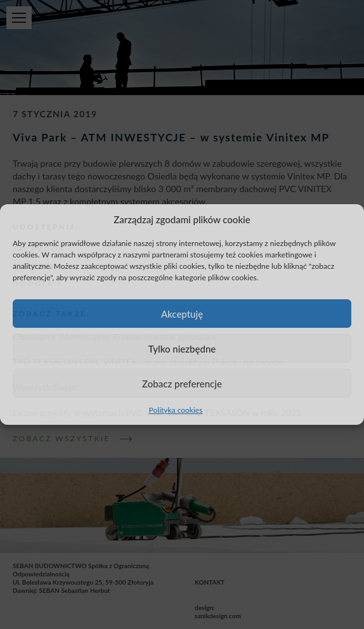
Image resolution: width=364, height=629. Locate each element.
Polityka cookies (176, 410)
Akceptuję (182, 314)
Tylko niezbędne (182, 349)
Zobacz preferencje (182, 384)
